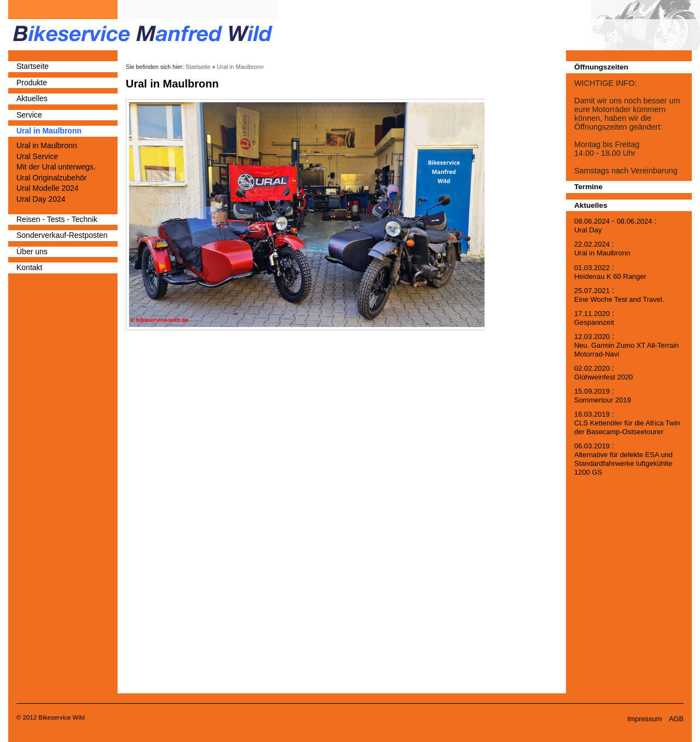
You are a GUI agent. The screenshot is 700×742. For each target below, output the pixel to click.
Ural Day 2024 (41, 199)
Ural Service (37, 156)
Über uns (32, 252)
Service (29, 115)
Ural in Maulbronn (49, 131)
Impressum (644, 719)
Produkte (32, 83)
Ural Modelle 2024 (48, 188)
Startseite (33, 66)
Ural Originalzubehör (51, 178)
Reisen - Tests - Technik (57, 219)
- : (615, 225)
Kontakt (29, 267)
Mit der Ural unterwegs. (56, 167)
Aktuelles (32, 98)
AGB (676, 719)
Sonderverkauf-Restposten (62, 235)
